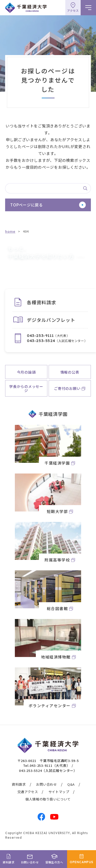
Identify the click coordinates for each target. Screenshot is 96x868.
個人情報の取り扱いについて (48, 799)
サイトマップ (59, 792)
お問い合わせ (47, 784)
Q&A (71, 784)
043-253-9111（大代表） (50, 765)
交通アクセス (28, 792)
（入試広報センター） (57, 341)
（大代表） (48, 336)
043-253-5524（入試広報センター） (48, 771)
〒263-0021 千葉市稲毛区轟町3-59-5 (48, 761)
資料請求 (19, 784)
